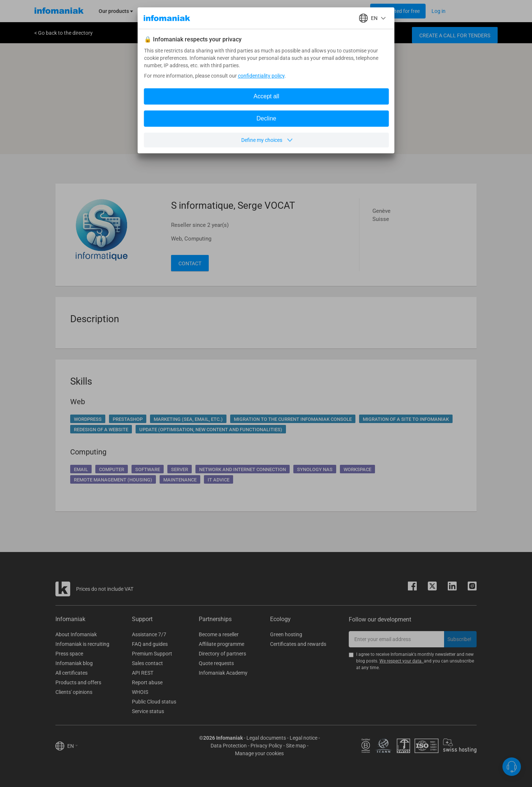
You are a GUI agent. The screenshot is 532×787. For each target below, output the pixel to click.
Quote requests (216, 663)
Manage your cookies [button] (259, 753)
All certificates (71, 673)
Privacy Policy (266, 746)
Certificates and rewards (298, 644)
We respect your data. (402, 661)
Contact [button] (190, 263)
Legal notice (303, 738)
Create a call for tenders (455, 35)
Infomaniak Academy (223, 673)
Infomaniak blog (74, 663)
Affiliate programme (221, 644)
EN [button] (73, 746)
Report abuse (147, 682)
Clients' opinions (74, 692)
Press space (69, 654)
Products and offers (78, 682)
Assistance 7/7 (149, 634)
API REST (143, 673)
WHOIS (140, 692)
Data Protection (229, 746)
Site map (296, 746)
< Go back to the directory (64, 33)
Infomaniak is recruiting (82, 644)
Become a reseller (219, 634)
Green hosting (286, 634)
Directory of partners (222, 654)
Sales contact (147, 663)
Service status (148, 711)
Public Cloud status (154, 702)
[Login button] (398, 11)
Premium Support (152, 654)
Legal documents (266, 738)
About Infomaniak (76, 634)
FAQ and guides (150, 644)
